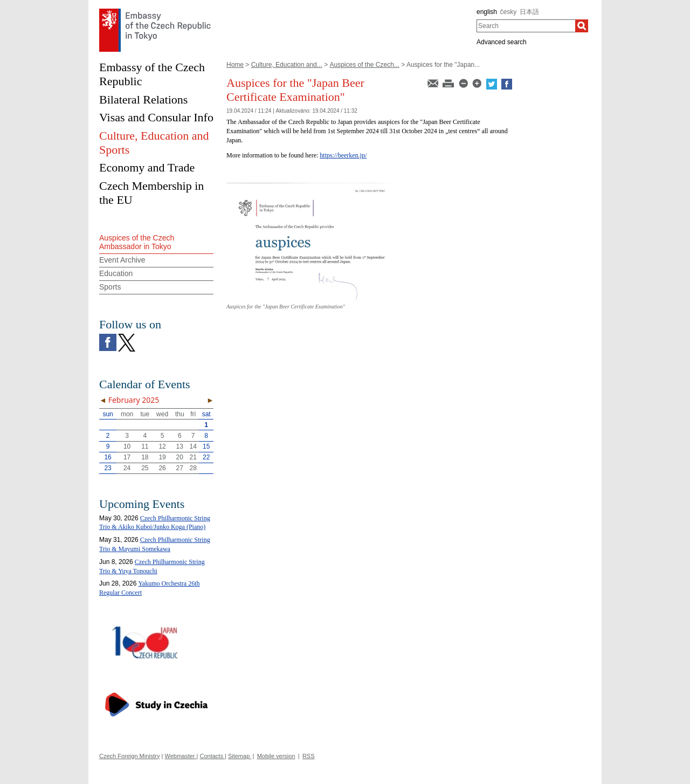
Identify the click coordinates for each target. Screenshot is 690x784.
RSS (309, 756)
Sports (110, 287)
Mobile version (276, 756)
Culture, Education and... (287, 65)
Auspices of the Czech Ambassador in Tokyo (137, 242)
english (487, 12)
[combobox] (526, 26)
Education (116, 273)
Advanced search (502, 42)
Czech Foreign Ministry (129, 756)
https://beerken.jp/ (343, 155)
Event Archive (122, 260)
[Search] (582, 26)
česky (509, 12)
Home (235, 65)
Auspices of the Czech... (364, 65)
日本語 (529, 12)
